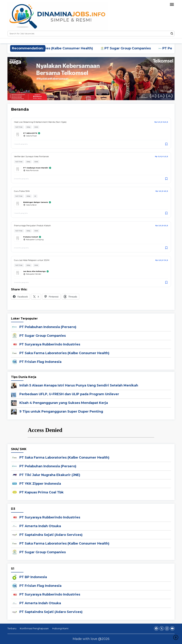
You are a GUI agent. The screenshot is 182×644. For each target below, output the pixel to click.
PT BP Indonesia (33, 577)
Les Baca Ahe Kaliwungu (36, 271)
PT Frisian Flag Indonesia (40, 362)
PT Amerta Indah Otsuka (40, 526)
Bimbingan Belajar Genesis (37, 202)
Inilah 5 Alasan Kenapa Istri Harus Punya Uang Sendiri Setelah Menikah (79, 385)
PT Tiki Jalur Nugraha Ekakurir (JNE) (50, 475)
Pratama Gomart (32, 237)
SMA (36, 127)
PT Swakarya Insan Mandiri (37, 168)
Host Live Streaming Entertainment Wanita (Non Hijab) (40, 122)
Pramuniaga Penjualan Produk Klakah (32, 226)
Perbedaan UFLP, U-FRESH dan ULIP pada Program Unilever (69, 394)
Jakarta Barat (30, 205)
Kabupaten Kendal (32, 274)
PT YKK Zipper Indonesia (40, 484)
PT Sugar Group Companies (131, 48)
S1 (35, 196)
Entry (28, 127)
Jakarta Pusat (30, 136)
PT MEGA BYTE (32, 133)
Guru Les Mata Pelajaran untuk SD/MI (32, 260)
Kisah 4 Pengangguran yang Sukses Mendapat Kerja (64, 403)
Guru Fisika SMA (22, 191)
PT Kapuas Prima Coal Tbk (42, 492)
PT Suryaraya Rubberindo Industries (50, 344)
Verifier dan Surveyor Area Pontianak (31, 156)
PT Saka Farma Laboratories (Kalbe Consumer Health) (51, 48)
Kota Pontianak (31, 171)
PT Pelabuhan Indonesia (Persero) (48, 327)
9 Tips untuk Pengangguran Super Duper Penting (61, 412)
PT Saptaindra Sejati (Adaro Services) (51, 535)
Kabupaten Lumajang (33, 240)
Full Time (19, 127)
